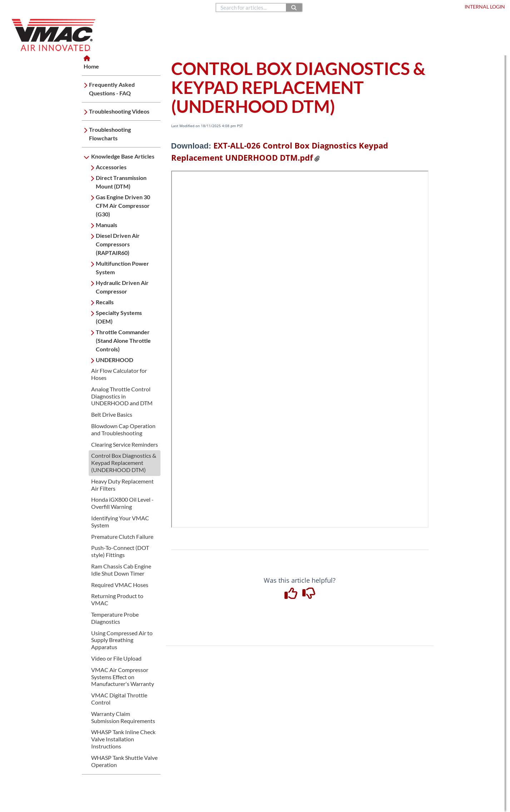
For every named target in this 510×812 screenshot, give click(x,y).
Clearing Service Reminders (125, 444)
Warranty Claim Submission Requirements (123, 717)
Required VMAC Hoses (120, 585)
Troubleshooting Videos (119, 111)
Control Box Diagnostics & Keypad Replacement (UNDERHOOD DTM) (124, 463)
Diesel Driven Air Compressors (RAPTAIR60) (118, 244)
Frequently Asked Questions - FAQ (112, 89)
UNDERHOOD (115, 360)
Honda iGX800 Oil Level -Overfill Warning (122, 503)
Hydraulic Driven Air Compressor (122, 287)
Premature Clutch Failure (122, 537)
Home (15, 7)
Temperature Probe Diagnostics (115, 618)
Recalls (105, 302)
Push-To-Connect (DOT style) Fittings (120, 551)
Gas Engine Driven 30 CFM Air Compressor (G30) (123, 205)
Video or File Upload (116, 658)
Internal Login (485, 7)
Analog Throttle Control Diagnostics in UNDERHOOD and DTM (122, 396)
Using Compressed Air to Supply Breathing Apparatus (122, 640)
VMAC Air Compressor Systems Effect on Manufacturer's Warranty (123, 677)
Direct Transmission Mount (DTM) (121, 182)
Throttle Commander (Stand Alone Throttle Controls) (123, 340)
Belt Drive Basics (112, 414)
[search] (251, 7)
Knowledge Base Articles (123, 156)
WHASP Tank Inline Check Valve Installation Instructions (123, 739)
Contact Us (355, 7)
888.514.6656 (323, 7)
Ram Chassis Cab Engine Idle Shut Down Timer (121, 570)
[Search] (294, 7)
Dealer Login (442, 7)
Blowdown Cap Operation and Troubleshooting (123, 429)
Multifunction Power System (122, 268)
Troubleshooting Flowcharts (110, 134)
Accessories (111, 167)
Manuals (107, 225)
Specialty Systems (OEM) (119, 317)
